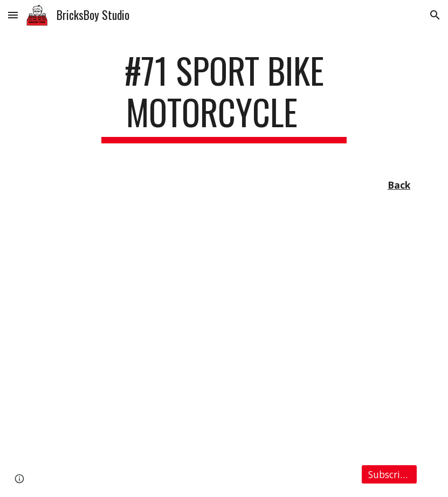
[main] (224, 96)
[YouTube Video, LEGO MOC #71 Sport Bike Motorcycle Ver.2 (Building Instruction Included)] (224, 330)
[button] (13, 15)
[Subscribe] (389, 474)
